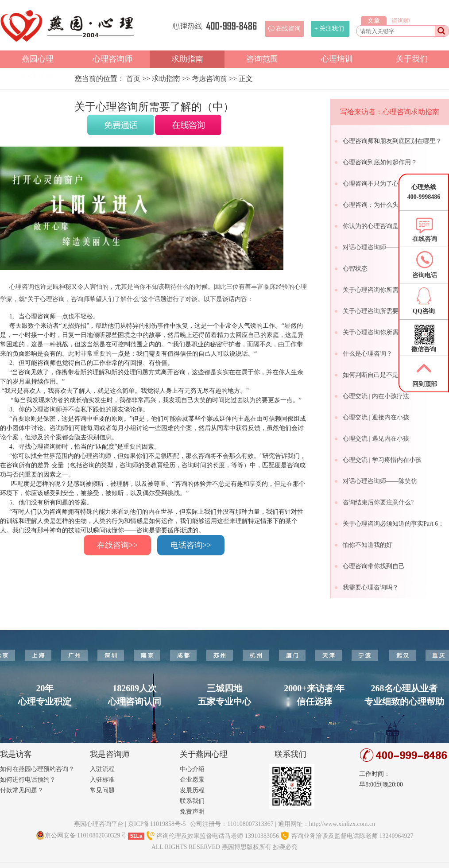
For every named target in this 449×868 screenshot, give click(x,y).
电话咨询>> (191, 545)
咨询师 (401, 21)
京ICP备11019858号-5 (157, 824)
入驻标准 (102, 780)
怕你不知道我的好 (368, 545)
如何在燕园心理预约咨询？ (37, 769)
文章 (374, 21)
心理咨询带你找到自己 (374, 566)
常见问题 (102, 790)
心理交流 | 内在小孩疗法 (376, 396)
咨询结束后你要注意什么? (378, 502)
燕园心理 (38, 59)
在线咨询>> (117, 545)
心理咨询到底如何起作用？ (380, 162)
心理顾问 (38, 76)
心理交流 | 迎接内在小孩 (376, 417)
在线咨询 (288, 29)
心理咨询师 (112, 59)
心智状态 (355, 269)
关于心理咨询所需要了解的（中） (389, 311)
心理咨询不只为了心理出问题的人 (389, 184)
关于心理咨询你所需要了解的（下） (392, 332)
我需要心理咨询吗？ (371, 587)
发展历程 (192, 790)
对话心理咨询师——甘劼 (377, 247)
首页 (133, 79)
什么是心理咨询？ (368, 354)
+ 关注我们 (329, 29)
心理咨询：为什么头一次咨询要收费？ (395, 205)
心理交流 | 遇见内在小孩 (376, 439)
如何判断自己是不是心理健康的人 (389, 375)
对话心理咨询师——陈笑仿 (380, 481)
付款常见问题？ (22, 790)
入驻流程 (102, 769)
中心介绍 (192, 769)
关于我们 (412, 59)
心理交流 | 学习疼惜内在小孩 (382, 460)
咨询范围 (262, 59)
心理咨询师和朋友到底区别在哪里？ (392, 141)
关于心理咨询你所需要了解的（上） (392, 290)
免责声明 (192, 812)
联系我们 (192, 801)
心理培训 (337, 59)
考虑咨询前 (209, 79)
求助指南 (187, 59)
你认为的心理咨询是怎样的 (380, 226)
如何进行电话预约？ (28, 780)
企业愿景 (192, 780)
